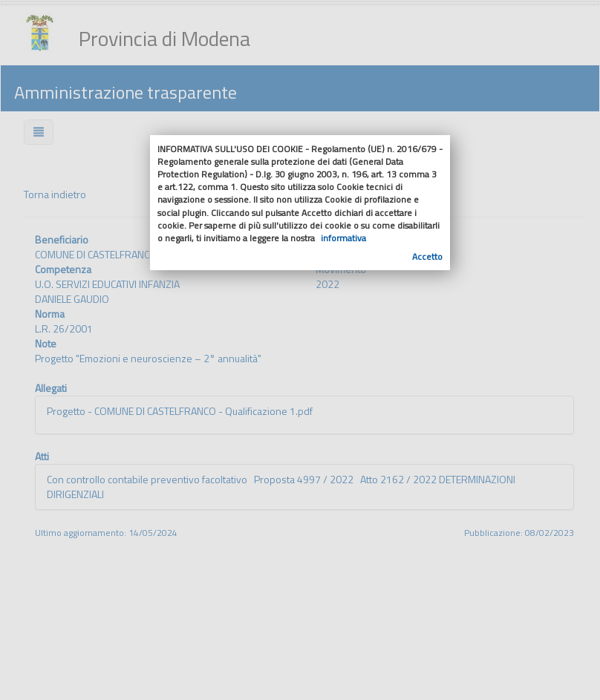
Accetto (427, 256)
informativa (343, 238)
